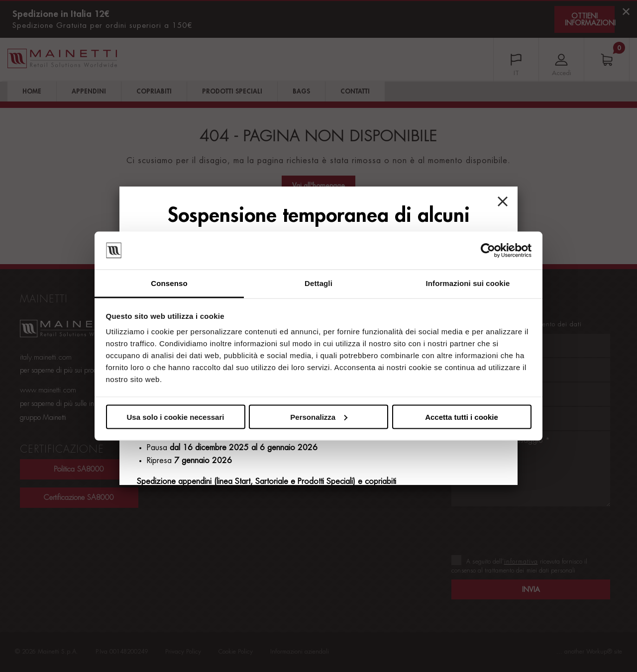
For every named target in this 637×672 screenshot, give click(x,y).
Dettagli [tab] (318, 283)
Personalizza (319, 417)
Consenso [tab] (169, 283)
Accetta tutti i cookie (462, 417)
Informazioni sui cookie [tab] (468, 283)
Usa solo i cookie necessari (176, 417)
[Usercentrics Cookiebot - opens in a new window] (488, 251)
